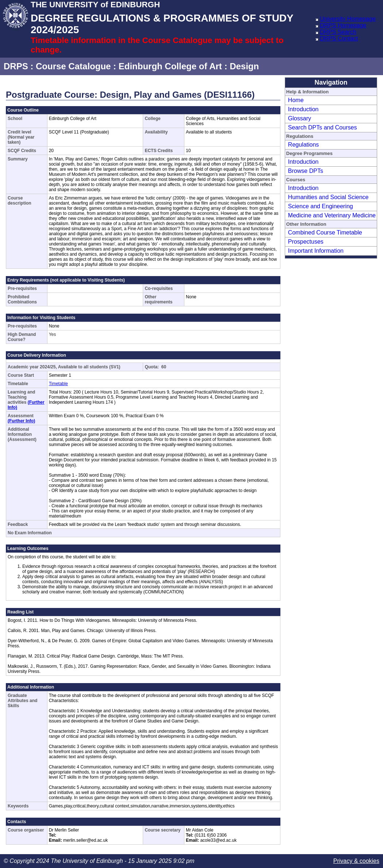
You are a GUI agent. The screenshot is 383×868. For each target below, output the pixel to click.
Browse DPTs (306, 171)
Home (296, 100)
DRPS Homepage (343, 25)
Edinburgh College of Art (170, 66)
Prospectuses (306, 242)
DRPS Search (338, 32)
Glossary (300, 118)
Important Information (316, 251)
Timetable (58, 384)
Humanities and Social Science (328, 197)
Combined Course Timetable (325, 232)
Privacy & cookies (356, 861)
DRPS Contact (339, 38)
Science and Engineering (321, 206)
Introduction (303, 109)
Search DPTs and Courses (323, 127)
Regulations (304, 145)
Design (244, 66)
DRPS (16, 66)
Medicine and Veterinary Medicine (332, 215)
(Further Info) (21, 421)
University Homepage (348, 19)
